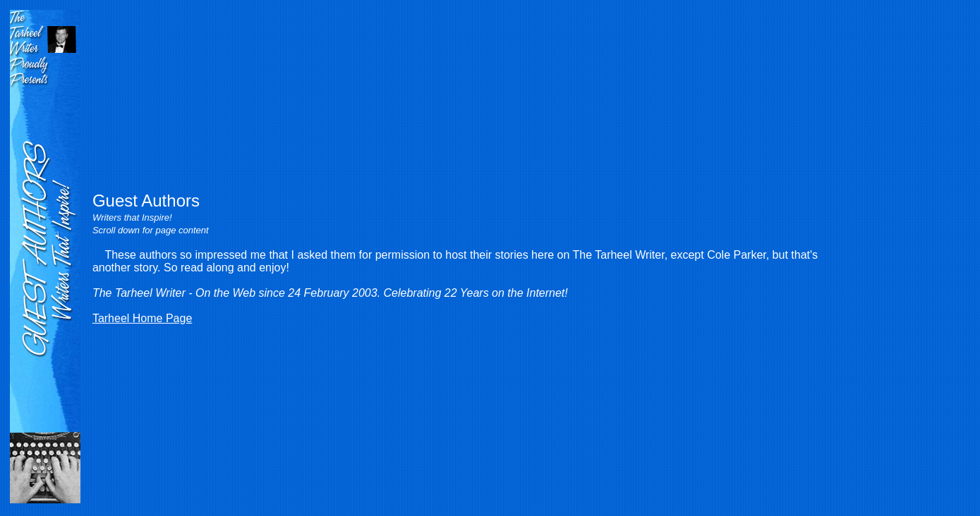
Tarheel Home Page (142, 318)
